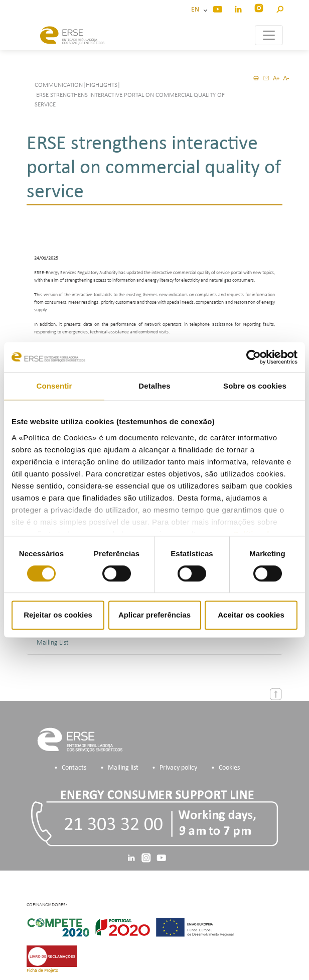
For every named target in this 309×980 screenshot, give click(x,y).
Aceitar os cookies (251, 615)
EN (197, 10)
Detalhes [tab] (154, 386)
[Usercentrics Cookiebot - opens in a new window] (254, 357)
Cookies (229, 768)
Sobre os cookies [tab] (255, 386)
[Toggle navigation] (269, 35)
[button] (280, 8)
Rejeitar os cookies (58, 615)
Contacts (74, 768)
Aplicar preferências (154, 615)
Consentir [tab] (54, 386)
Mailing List (53, 643)
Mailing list (123, 768)
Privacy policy (178, 768)
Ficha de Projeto (42, 971)
